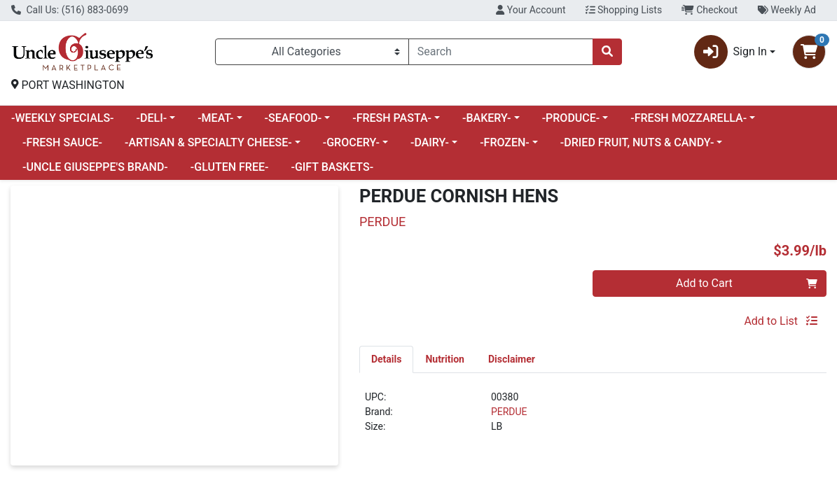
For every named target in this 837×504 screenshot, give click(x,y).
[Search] (501, 52)
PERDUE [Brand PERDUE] (509, 412)
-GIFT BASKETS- (332, 167)
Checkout (710, 10)
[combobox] (501, 52)
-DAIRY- (430, 142)
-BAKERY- (487, 118)
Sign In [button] (731, 52)
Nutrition (444, 359)
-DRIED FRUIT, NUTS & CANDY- (637, 142)
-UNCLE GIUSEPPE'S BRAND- (95, 167)
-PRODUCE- (571, 118)
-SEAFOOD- (293, 118)
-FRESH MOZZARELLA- (689, 118)
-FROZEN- (505, 142)
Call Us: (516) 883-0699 (70, 10)
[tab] (387, 359)
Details (387, 359)
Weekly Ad (787, 10)
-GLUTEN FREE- (230, 167)
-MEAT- (215, 118)
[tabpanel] (593, 418)
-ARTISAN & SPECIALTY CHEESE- (208, 142)
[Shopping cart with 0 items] (809, 52)
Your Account (531, 10)
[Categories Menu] (312, 52)
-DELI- (152, 118)
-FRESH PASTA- (392, 118)
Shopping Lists (624, 10)
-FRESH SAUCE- (62, 142)
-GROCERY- (351, 142)
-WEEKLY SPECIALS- (63, 118)
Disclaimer (512, 359)
